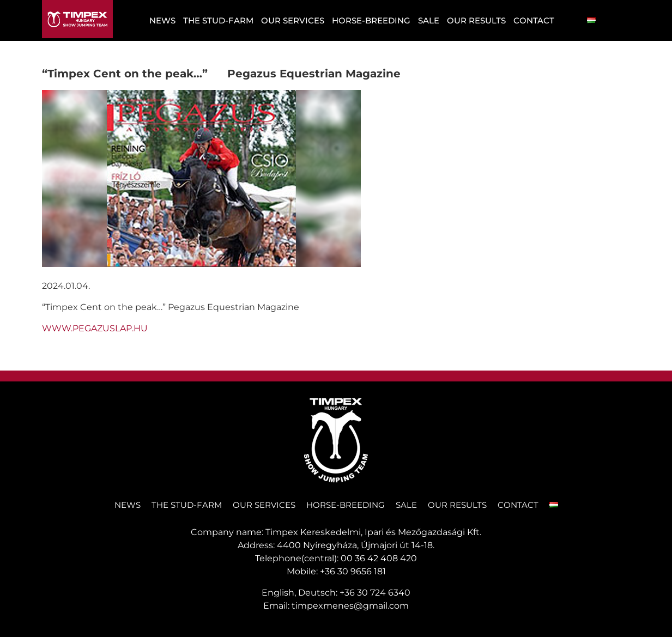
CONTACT (534, 20)
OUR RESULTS (476, 20)
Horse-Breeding (371, 20)
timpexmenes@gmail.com (350, 606)
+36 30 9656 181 (353, 571)
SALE (429, 20)
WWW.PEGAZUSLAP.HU (95, 328)
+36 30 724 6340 (375, 593)
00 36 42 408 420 (379, 558)
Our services (293, 20)
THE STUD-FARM (218, 20)
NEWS (162, 20)
